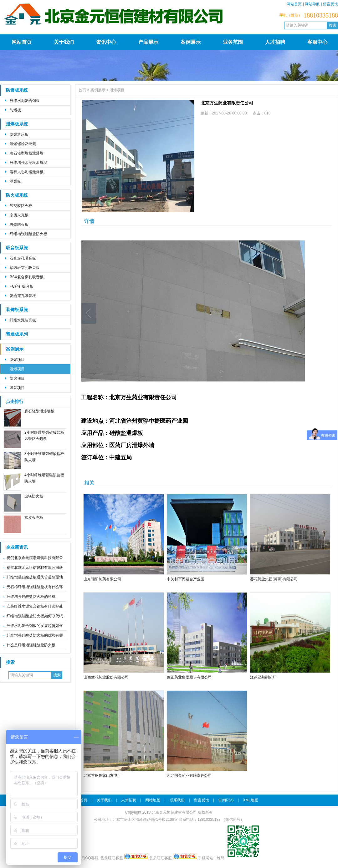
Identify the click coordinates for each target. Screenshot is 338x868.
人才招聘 (275, 42)
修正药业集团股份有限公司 (189, 677)
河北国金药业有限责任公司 (189, 775)
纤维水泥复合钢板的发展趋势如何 (35, 626)
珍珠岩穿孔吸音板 (25, 268)
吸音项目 (17, 388)
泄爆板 (15, 181)
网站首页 (294, 4)
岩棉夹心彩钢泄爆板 (27, 172)
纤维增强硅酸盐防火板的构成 (31, 597)
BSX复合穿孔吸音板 (27, 277)
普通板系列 (17, 334)
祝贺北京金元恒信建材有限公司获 (35, 568)
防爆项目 (17, 360)
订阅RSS (226, 800)
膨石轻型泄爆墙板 (39, 411)
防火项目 (17, 378)
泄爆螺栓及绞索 (23, 144)
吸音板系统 (17, 248)
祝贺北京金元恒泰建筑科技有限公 (35, 558)
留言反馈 (330, 4)
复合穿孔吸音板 (23, 296)
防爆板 (15, 110)
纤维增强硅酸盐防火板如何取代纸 (35, 616)
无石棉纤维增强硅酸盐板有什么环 (35, 587)
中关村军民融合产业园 (186, 579)
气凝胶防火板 (21, 206)
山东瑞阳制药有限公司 (102, 579)
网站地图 (153, 800)
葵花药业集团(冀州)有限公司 (274, 579)
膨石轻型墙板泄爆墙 (27, 153)
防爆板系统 (17, 90)
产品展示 (148, 42)
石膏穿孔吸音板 (23, 258)
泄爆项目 (17, 369)
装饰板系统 (17, 310)
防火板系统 (17, 195)
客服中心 (317, 42)
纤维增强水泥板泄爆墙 (28, 163)
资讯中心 (106, 42)
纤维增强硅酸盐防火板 (28, 234)
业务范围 (233, 42)
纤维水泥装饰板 (23, 320)
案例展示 (191, 42)
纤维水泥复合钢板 (25, 101)
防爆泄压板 (19, 134)
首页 (82, 90)
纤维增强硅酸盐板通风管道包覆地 (35, 577)
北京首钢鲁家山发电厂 (102, 775)
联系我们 (177, 800)
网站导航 (312, 4)
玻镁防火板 (19, 225)
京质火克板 (19, 215)
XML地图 (251, 800)
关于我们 (64, 42)
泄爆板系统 (17, 124)
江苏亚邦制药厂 (263, 677)
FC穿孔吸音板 (22, 286)
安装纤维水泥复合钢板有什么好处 (35, 606)
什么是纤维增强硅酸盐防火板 (31, 645)
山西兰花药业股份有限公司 (106, 677)
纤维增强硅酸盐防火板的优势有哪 (35, 635)
